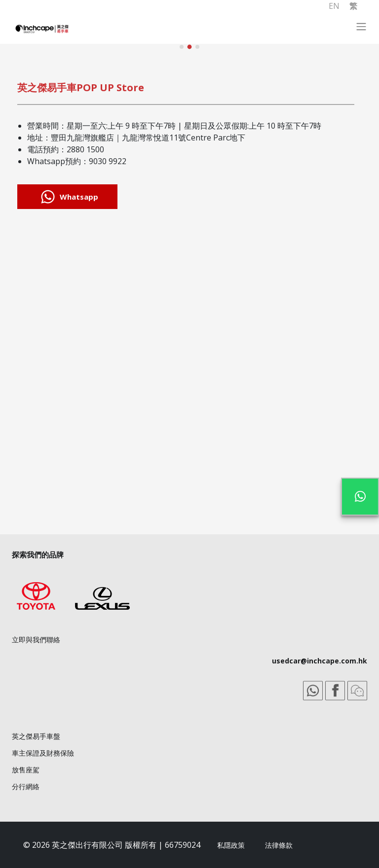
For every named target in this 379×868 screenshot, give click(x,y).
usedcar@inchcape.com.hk (320, 661)
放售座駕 (26, 770)
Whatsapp (67, 196)
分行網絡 (26, 786)
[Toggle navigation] (366, 29)
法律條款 (279, 845)
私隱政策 (231, 845)
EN (334, 6)
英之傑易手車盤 (36, 736)
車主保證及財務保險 (43, 753)
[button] (182, 47)
